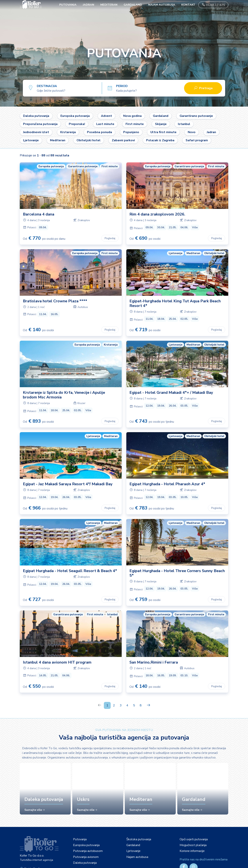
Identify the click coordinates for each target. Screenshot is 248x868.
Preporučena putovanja (40, 124)
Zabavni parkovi (123, 140)
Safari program (197, 140)
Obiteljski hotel (89, 140)
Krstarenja (68, 132)
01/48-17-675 (213, 5)
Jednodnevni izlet (36, 132)
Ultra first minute (163, 132)
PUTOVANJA (68, 5)
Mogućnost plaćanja (193, 845)
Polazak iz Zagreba (160, 140)
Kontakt (188, 5)
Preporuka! (77, 124)
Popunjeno (131, 132)
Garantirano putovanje (196, 116)
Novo (192, 132)
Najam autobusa (162, 5)
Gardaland (133, 5)
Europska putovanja (75, 116)
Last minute (105, 124)
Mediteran (109, 5)
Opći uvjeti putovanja (194, 839)
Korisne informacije (192, 851)
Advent (106, 116)
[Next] (149, 705)
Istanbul (184, 124)
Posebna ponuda (99, 132)
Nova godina (132, 116)
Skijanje (161, 124)
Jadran (88, 5)
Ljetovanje (31, 140)
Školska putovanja (139, 839)
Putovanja (80, 839)
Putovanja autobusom (88, 851)
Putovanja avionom (86, 857)
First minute (135, 124)
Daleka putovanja (36, 116)
